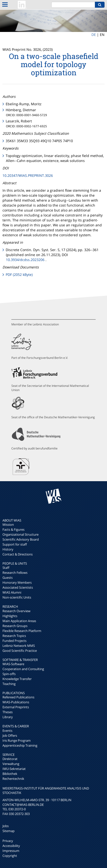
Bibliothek (10, 774)
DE (94, 35)
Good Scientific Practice (20, 651)
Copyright (10, 856)
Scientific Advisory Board (21, 539)
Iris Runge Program (17, 740)
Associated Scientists (18, 587)
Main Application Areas (19, 621)
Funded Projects (14, 641)
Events (7, 731)
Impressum (11, 851)
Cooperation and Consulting (23, 669)
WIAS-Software (13, 664)
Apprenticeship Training (20, 745)
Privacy (8, 841)
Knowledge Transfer (17, 679)
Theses (8, 712)
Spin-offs (9, 674)
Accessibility (11, 846)
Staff (6, 568)
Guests (8, 578)
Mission (8, 525)
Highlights (10, 616)
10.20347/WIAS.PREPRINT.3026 (28, 175)
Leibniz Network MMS (19, 646)
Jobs (6, 826)
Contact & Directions (18, 554)
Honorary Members (17, 582)
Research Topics (14, 636)
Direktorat (10, 759)
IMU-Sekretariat (14, 769)
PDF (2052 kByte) (19, 275)
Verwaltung (11, 764)
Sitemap (9, 831)
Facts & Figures (13, 529)
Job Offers (10, 736)
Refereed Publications (18, 697)
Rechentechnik (13, 779)
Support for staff (15, 544)
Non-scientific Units (17, 597)
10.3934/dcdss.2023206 (25, 260)
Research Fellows (15, 573)
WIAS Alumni (12, 592)
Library (8, 717)
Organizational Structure (21, 534)
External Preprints (16, 707)
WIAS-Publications (16, 702)
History (8, 549)
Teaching (9, 684)
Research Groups (15, 626)
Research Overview (16, 611)
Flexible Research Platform (22, 631)
